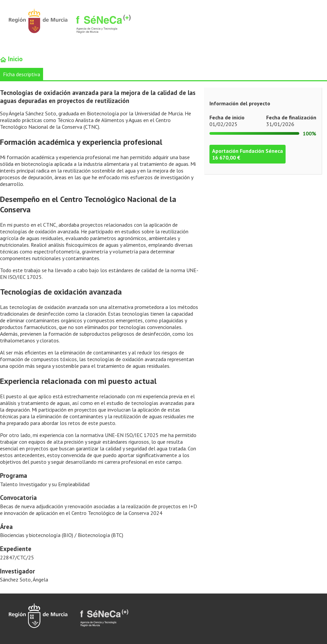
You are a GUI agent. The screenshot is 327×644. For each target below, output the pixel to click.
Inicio (11, 59)
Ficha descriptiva (22, 74)
